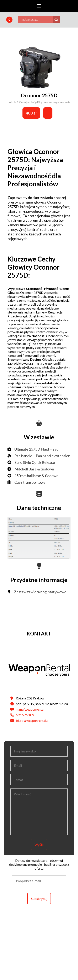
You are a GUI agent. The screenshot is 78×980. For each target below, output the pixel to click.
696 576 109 (25, 715)
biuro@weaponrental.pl (33, 720)
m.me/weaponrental (30, 709)
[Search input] (37, 20)
